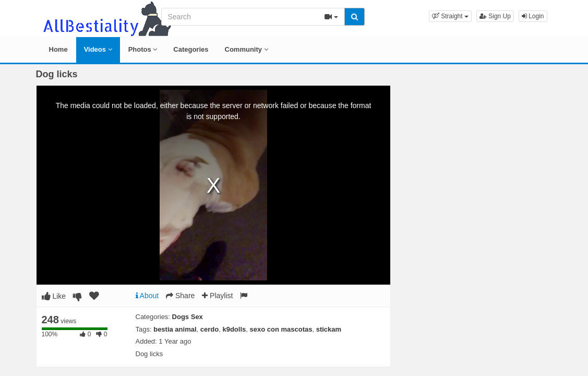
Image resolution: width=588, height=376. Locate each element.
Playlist (217, 296)
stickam (329, 329)
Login (533, 16)
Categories (191, 49)
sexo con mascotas (281, 329)
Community (247, 49)
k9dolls (234, 329)
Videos (98, 49)
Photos (143, 49)
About (147, 296)
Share (180, 296)
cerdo (209, 329)
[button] (450, 16)
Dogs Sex (188, 317)
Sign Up (495, 16)
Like (54, 296)
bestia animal (175, 329)
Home (58, 49)
